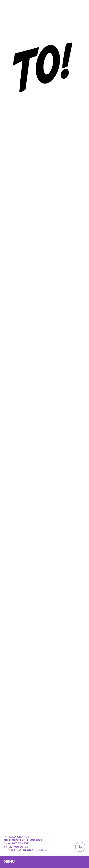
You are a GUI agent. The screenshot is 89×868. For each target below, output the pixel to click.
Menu (9, 862)
